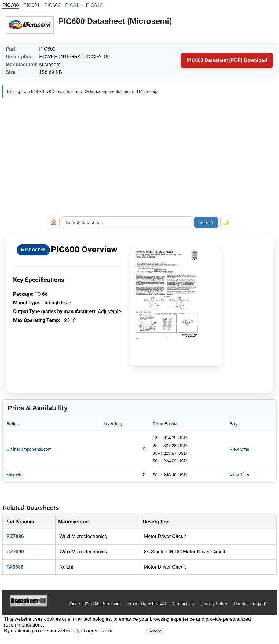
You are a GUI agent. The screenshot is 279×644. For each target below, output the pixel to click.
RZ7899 (15, 552)
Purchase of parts (251, 604)
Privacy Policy (214, 604)
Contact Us (183, 604)
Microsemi (50, 65)
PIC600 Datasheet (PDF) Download (227, 60)
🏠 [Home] (54, 222)
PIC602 (52, 5)
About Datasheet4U (147, 604)
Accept (154, 631)
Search (206, 223)
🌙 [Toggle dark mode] (226, 222)
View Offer (239, 449)
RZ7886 (15, 536)
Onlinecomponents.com (29, 449)
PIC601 (31, 5)
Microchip (16, 475)
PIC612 (94, 5)
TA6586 (15, 567)
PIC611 (73, 5)
